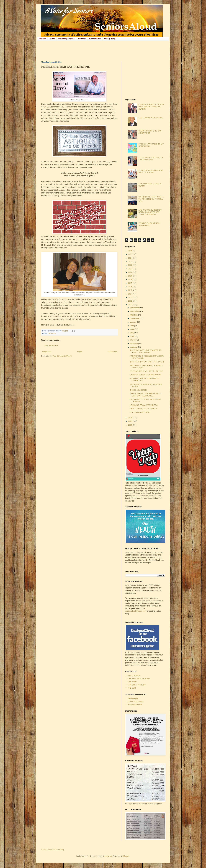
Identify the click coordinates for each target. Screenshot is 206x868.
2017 (131, 283)
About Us (42, 39)
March (133, 340)
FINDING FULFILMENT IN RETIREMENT (149, 224)
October (134, 315)
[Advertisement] (89, 51)
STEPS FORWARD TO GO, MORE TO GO (150, 132)
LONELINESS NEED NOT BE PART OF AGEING (151, 171)
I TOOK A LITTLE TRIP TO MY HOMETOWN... (151, 145)
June (133, 329)
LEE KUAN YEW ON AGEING (151, 118)
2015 (131, 290)
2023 (131, 262)
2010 (131, 418)
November (135, 311)
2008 (131, 425)
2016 (131, 287)
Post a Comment (51, 345)
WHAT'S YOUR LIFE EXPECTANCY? (145, 375)
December (135, 308)
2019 (131, 276)
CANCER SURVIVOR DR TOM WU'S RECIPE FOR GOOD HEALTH (151, 107)
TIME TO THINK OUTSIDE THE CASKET (147, 362)
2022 (131, 265)
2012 (131, 301)
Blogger (126, 856)
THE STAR (132, 682)
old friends (52, 334)
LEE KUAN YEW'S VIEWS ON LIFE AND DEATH (151, 158)
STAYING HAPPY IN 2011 (141, 412)
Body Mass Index (135, 705)
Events (52, 39)
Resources (82, 39)
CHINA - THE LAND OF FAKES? (143, 409)
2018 (131, 279)
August (133, 322)
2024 (131, 258)
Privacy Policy (110, 39)
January (134, 347)
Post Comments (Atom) (62, 356)
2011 (131, 304)
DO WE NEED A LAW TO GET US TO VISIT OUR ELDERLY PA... (146, 395)
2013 (131, 297)
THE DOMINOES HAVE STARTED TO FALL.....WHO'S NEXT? (146, 351)
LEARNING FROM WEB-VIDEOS (144, 405)
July (132, 326)
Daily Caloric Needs (136, 702)
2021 (131, 269)
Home (80, 352)
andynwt (108, 856)
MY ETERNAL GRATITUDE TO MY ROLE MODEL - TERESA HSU (151, 199)
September (135, 318)
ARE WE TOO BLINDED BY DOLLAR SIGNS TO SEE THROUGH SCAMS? (150, 212)
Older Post (112, 352)
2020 (131, 272)
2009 (131, 421)
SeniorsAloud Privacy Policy (53, 850)
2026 (131, 251)
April (132, 336)
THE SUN (132, 688)
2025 (131, 254)
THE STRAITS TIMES (137, 685)
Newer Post (47, 352)
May (132, 333)
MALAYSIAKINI (134, 675)
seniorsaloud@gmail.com (136, 611)
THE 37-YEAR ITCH (138, 390)
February (134, 343)
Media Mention (95, 39)
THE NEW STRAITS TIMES (139, 679)
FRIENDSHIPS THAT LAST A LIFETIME (146, 371)
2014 (131, 294)
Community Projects (66, 39)
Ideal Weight (133, 698)
